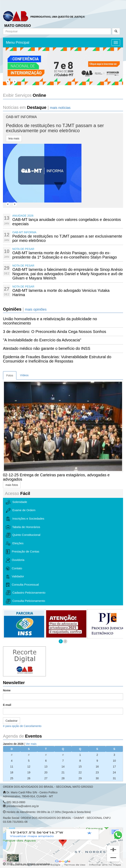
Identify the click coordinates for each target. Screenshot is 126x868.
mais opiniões (36, 309)
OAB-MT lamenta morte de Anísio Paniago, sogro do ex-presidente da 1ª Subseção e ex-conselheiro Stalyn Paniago (65, 255)
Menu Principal (18, 42)
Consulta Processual (22, 585)
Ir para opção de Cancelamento (22, 726)
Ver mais (31, 744)
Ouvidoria (15, 560)
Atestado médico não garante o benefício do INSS (47, 348)
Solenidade (16, 502)
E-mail (7, 705)
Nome (7, 690)
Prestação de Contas (23, 552)
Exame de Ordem (21, 510)
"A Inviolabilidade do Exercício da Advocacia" (42, 340)
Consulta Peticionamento (26, 601)
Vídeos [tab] (24, 375)
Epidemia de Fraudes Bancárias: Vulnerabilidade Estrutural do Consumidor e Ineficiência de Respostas (57, 359)
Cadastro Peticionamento (26, 593)
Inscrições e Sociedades (25, 519)
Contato (14, 569)
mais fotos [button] (12, 485)
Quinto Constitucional (23, 535)
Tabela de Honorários (23, 527)
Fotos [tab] (10, 375)
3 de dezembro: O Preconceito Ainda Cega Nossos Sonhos (55, 332)
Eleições (15, 543)
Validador (15, 577)
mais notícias (60, 108)
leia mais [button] (14, 138)
